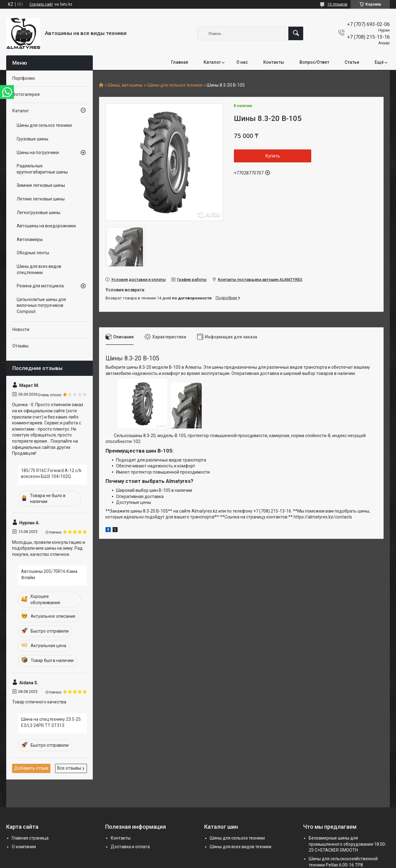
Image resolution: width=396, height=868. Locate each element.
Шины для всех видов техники (241, 847)
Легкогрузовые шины (39, 213)
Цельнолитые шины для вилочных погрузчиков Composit (41, 305)
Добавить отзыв (31, 768)
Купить (273, 156)
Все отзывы (69, 768)
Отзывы (20, 346)
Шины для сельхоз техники (175, 85)
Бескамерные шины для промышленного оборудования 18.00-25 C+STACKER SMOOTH (348, 844)
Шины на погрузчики (38, 153)
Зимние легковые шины (41, 185)
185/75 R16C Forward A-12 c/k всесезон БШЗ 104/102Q (51, 474)
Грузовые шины (32, 139)
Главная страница (30, 838)
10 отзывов (337, 4)
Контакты (274, 62)
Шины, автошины (125, 85)
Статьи (352, 62)
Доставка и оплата (130, 847)
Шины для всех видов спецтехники (39, 269)
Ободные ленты (33, 253)
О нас (242, 62)
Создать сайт (41, 4)
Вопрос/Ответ (314, 62)
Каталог (212, 62)
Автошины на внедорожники (46, 226)
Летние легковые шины (41, 199)
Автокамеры (30, 239)
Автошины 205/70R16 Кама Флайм (49, 574)
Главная (180, 62)
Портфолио (24, 78)
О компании (24, 847)
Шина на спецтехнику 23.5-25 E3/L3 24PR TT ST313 (51, 722)
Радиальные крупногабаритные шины (42, 169)
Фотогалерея (26, 94)
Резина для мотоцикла (40, 286)
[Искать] (296, 33)
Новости (21, 329)
